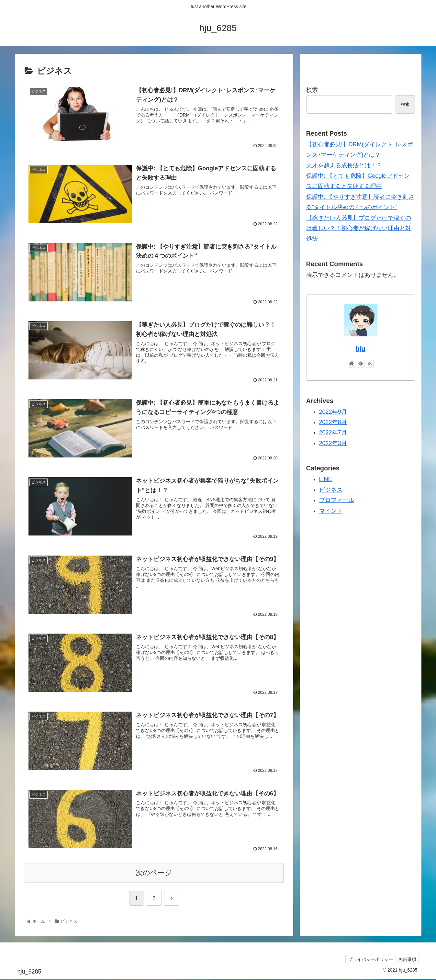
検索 (312, 90)
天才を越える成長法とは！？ (344, 165)
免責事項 (406, 960)
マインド (331, 511)
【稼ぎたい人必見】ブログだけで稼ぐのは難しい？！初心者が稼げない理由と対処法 (359, 228)
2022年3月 (333, 443)
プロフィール (337, 500)
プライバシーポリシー (368, 960)
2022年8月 (333, 422)
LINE (326, 479)
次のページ (154, 873)
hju (361, 349)
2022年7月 (333, 433)
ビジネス (331, 490)
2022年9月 (333, 412)
